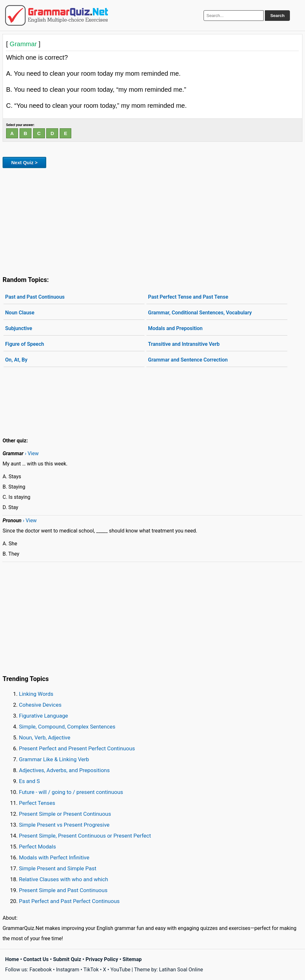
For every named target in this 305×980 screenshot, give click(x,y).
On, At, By (16, 360)
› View (32, 453)
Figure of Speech (25, 344)
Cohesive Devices (40, 705)
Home (12, 959)
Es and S (29, 781)
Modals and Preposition (175, 328)
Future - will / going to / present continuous (71, 792)
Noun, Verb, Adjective (45, 737)
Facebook (41, 970)
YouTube (120, 970)
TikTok (91, 970)
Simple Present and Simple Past (58, 868)
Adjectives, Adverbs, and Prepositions (64, 770)
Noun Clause (20, 313)
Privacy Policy (102, 959)
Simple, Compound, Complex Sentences (67, 727)
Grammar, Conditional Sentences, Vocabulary (200, 313)
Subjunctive (19, 328)
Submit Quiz (67, 959)
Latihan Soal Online (181, 970)
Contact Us (36, 959)
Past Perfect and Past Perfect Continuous (69, 901)
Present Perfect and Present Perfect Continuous (77, 748)
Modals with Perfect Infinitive (54, 857)
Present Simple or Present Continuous (65, 814)
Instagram (67, 970)
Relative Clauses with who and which (64, 879)
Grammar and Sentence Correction (188, 360)
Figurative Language (44, 716)
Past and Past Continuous (35, 297)
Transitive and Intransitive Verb (184, 344)
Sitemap (132, 959)
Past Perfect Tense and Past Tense (188, 297)
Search (277, 16)
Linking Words (36, 694)
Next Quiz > (24, 162)
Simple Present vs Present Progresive (64, 825)
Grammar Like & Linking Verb (54, 759)
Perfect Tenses (37, 803)
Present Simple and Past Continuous (63, 890)
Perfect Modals (37, 847)
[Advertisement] (152, 221)
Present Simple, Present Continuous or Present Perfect (85, 836)
